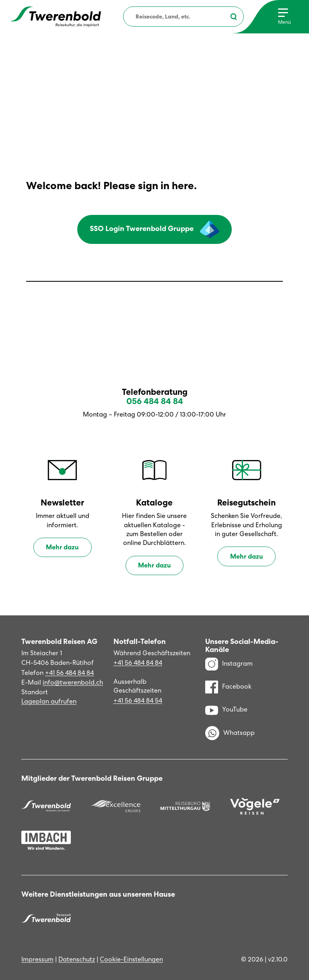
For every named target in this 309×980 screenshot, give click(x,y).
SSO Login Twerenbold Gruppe (154, 229)
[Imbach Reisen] (46, 840)
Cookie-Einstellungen (131, 959)
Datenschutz (77, 959)
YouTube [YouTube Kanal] (226, 710)
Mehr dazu (62, 547)
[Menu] (284, 17)
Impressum (37, 959)
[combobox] (183, 17)
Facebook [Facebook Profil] (228, 687)
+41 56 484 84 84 (69, 673)
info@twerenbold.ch (73, 682)
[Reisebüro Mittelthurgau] (185, 806)
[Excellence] (116, 806)
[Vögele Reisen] (255, 806)
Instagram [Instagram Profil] (229, 664)
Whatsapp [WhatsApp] (230, 733)
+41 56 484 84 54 (138, 700)
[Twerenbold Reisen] (46, 806)
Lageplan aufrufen (49, 701)
